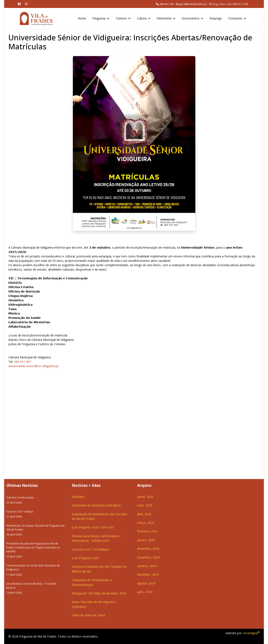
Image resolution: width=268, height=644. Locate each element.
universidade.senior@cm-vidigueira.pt (33, 366)
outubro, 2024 (147, 566)
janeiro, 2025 (146, 540)
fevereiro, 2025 (147, 531)
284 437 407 (22, 362)
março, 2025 (146, 523)
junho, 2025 (145, 497)
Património (164, 18)
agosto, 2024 (146, 583)
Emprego (216, 18)
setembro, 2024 (148, 574)
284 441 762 (167, 4)
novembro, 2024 (148, 557)
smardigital (251, 633)
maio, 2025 (145, 505)
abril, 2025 (144, 514)
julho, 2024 (145, 592)
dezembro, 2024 (148, 549)
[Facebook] (19, 4)
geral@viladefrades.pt (193, 4)
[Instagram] (26, 4)
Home (82, 18)
